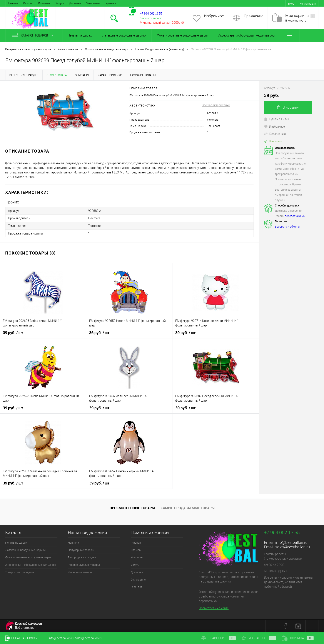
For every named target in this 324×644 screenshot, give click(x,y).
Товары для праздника (20, 572)
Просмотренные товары (132, 508)
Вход (291, 4)
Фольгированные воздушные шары (182, 35)
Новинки (73, 542)
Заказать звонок (151, 18)
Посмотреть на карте (214, 607)
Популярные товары (81, 549)
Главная (13, 3)
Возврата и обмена (287, 227)
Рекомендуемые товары (84, 564)
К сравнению (275, 134)
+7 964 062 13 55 (282, 532)
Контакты (44, 3)
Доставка (75, 3)
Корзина (298, 638)
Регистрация (308, 4)
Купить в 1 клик (276, 119)
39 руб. (13, 332)
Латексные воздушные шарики (124, 35)
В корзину (288, 107)
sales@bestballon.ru (293, 546)
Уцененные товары (80, 572)
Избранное (214, 16)
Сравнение (254, 16)
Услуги (60, 3)
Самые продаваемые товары (188, 508)
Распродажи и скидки (82, 557)
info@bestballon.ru (291, 542)
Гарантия (110, 3)
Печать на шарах (80, 35)
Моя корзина (300, 16)
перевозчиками (295, 216)
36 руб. (99, 332)
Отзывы (28, 3)
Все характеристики (216, 105)
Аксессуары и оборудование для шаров (246, 35)
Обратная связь (21, 638)
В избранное (274, 126)
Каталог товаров (34, 35)
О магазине (93, 3)
